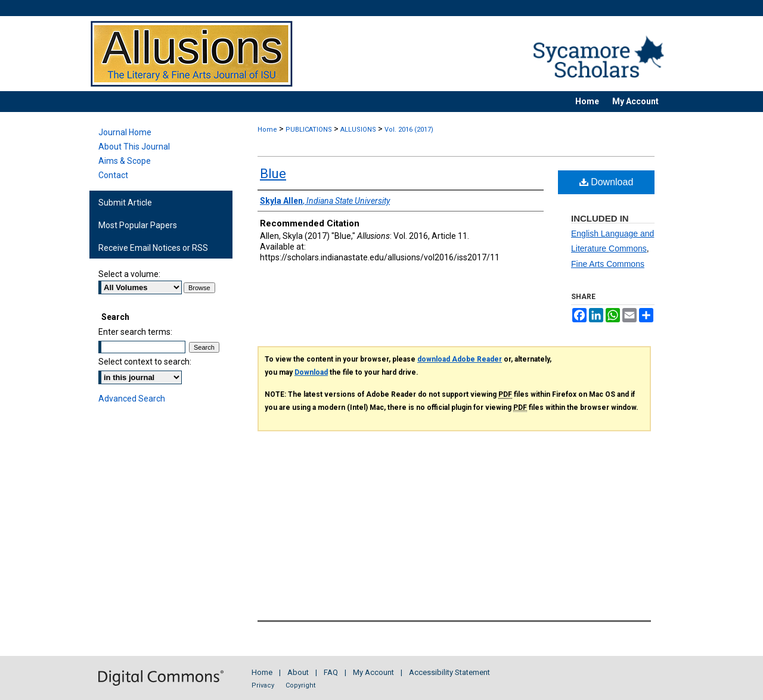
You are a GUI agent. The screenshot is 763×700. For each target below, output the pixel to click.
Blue (273, 174)
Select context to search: (145, 362)
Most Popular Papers (138, 225)
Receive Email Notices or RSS (153, 248)
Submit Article (125, 203)
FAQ (331, 672)
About (298, 672)
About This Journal (134, 147)
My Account (373, 672)
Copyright (300, 685)
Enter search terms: (135, 332)
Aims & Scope (125, 161)
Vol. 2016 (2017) (409, 130)
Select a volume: (129, 274)
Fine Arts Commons (608, 264)
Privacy (263, 685)
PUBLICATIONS (309, 130)
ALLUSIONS (358, 130)
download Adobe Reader (460, 359)
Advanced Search (132, 399)
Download (607, 182)
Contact (113, 175)
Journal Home (125, 132)
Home (267, 130)
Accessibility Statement (449, 672)
